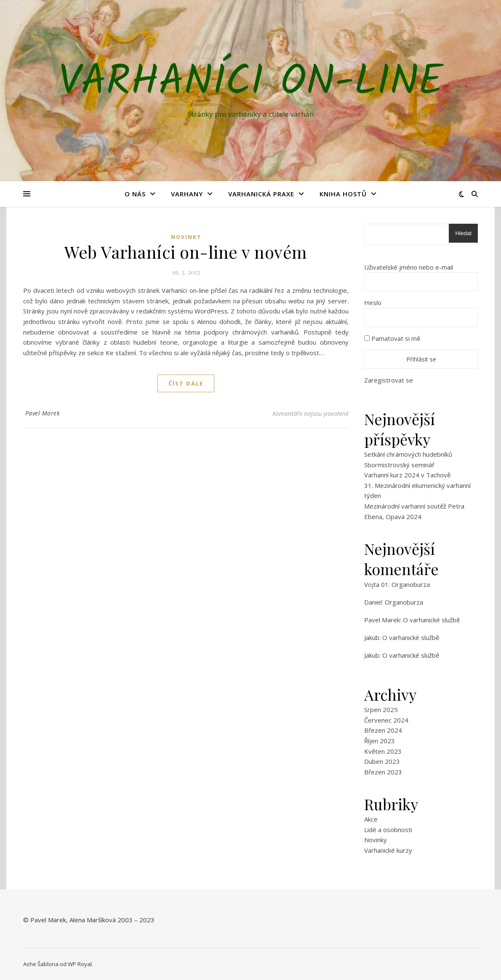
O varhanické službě (431, 620)
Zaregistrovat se (389, 380)
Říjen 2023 (380, 741)
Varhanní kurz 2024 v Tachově (407, 475)
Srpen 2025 (381, 710)
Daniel (373, 602)
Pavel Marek (43, 413)
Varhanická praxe (261, 194)
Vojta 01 (376, 584)
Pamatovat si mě (392, 338)
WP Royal (80, 964)
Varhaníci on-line (251, 83)
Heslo (373, 303)
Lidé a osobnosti (388, 830)
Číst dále (186, 383)
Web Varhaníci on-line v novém (186, 252)
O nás (135, 194)
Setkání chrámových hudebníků (408, 454)
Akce (371, 819)
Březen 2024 (383, 730)
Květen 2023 (383, 751)
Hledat (463, 233)
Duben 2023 (382, 761)
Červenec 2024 (386, 720)
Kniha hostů (343, 194)
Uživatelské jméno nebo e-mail (409, 267)
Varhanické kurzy (388, 850)
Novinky (186, 237)
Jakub (372, 637)
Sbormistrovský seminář (399, 465)
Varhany (187, 194)
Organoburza (411, 584)
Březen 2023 (383, 772)
